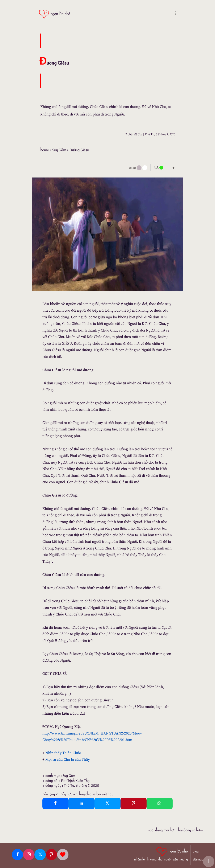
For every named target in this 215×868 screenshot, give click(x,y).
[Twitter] (40, 855)
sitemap (198, 859)
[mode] (139, 168)
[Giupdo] (63, 855)
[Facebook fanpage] (17, 855)
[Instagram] (29, 855)
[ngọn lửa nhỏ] (54, 14)
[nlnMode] (165, 167)
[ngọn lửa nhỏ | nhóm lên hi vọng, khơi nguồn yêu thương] (161, 854)
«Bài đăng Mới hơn (162, 830)
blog (196, 851)
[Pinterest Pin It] (134, 803)
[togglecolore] (145, 168)
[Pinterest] (51, 855)
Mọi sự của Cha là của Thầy (68, 759)
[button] (209, 862)
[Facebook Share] (55, 803)
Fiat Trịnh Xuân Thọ (75, 781)
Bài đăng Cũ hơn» (191, 830)
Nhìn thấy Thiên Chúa (63, 753)
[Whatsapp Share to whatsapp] (160, 803)
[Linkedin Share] (81, 803)
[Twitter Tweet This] (107, 803)
